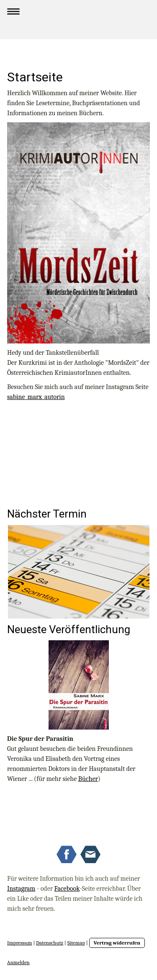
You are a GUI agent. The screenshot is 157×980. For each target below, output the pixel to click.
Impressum (19, 943)
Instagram (21, 889)
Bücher (88, 779)
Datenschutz (50, 943)
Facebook (67, 889)
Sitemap (76, 943)
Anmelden (18, 962)
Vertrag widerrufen (117, 943)
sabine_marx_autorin (36, 397)
